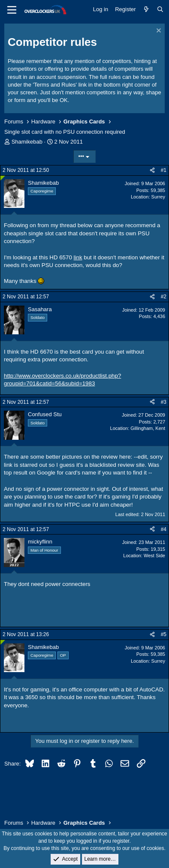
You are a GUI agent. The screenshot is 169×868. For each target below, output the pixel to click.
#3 (164, 402)
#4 (164, 529)
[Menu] (12, 10)
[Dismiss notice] (158, 32)
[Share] (152, 170)
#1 (164, 170)
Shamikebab (27, 142)
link (78, 257)
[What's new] (146, 9)
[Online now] (3, 178)
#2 (164, 297)
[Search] (160, 9)
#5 (164, 634)
